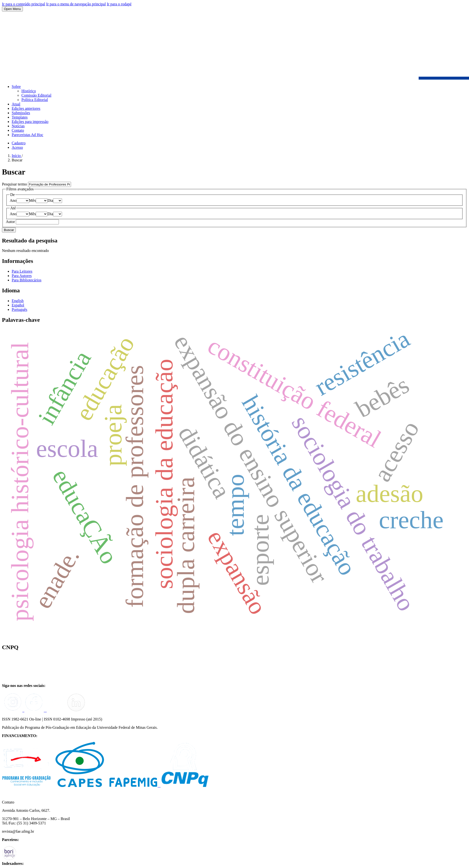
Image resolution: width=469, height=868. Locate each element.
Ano (13, 200)
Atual (16, 104)
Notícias (18, 126)
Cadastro (19, 143)
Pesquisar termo (15, 184)
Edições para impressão (30, 122)
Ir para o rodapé (119, 4)
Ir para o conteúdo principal (24, 4)
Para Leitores (22, 271)
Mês (33, 200)
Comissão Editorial (36, 95)
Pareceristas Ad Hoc (27, 135)
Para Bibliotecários (27, 280)
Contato (18, 130)
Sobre (16, 87)
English (18, 301)
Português (19, 309)
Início (17, 156)
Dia (50, 200)
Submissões (21, 113)
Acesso (17, 147)
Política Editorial (35, 100)
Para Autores (22, 276)
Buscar (9, 230)
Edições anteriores (26, 108)
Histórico (29, 91)
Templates (20, 117)
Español (18, 305)
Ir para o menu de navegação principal (76, 4)
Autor (11, 222)
